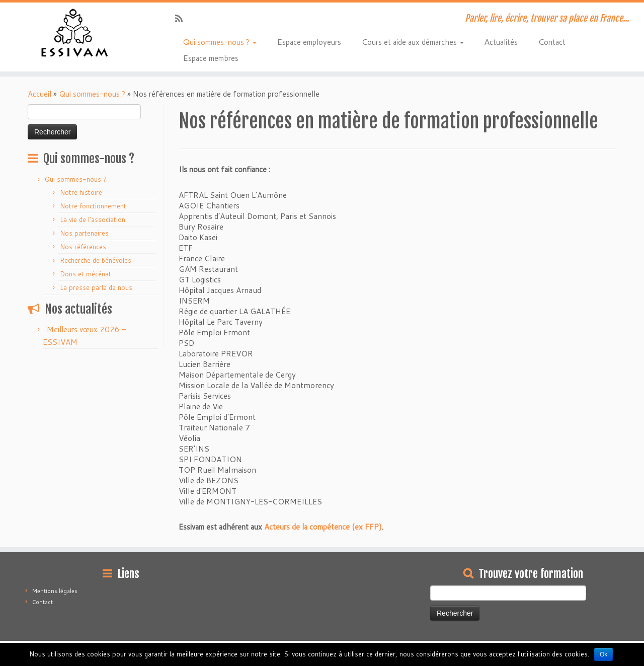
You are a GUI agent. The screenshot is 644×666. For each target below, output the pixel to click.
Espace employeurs (309, 41)
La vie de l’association (93, 219)
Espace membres (211, 57)
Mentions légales (55, 591)
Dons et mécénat (86, 274)
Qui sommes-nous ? (220, 41)
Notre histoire (81, 192)
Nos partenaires (84, 233)
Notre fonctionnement (93, 206)
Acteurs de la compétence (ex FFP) (323, 527)
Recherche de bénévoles (96, 260)
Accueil (39, 94)
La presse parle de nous (96, 287)
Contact (552, 41)
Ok (603, 654)
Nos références (83, 247)
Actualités (501, 41)
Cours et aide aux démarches (413, 41)
